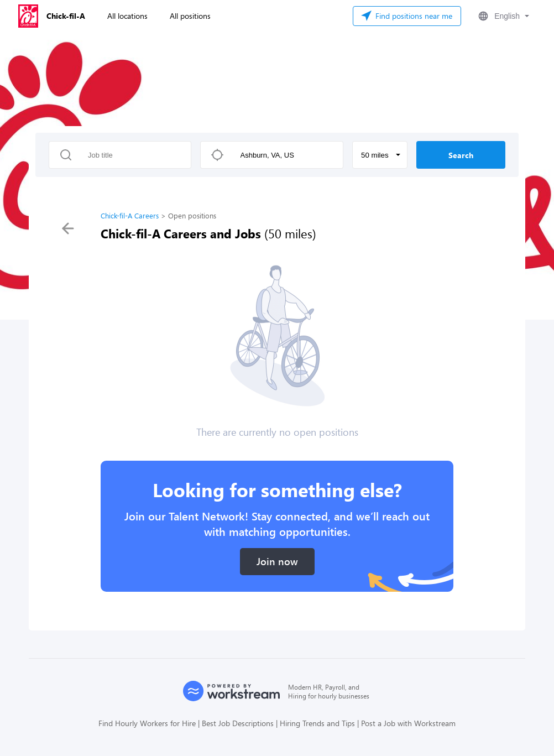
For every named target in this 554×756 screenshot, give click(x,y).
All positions (190, 16)
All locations (127, 16)
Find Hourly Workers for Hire (147, 723)
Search (461, 155)
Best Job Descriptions (238, 723)
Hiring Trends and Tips (317, 723)
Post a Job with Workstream (408, 723)
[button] (503, 16)
